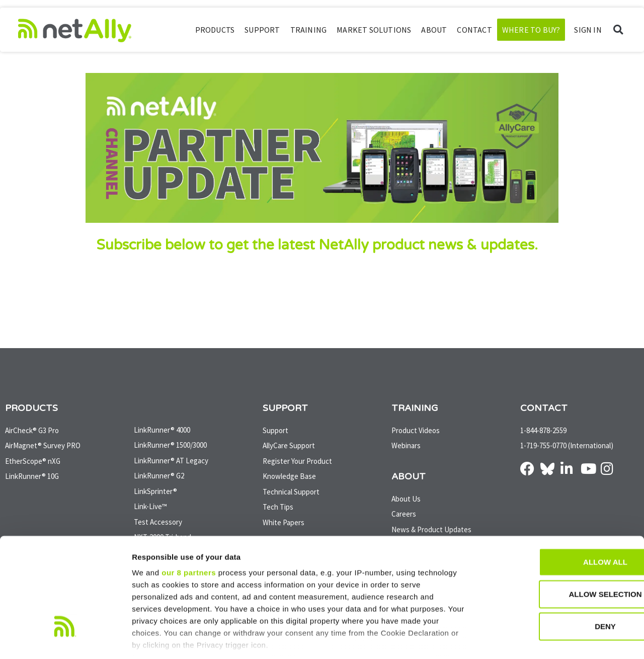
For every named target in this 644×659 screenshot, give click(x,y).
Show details (528, 639)
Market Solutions (374, 30)
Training (309, 30)
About (434, 30)
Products (215, 30)
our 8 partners (189, 515)
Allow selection (560, 537)
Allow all (560, 505)
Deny (560, 569)
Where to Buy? (531, 30)
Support (262, 30)
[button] (618, 30)
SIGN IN (588, 30)
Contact (474, 30)
